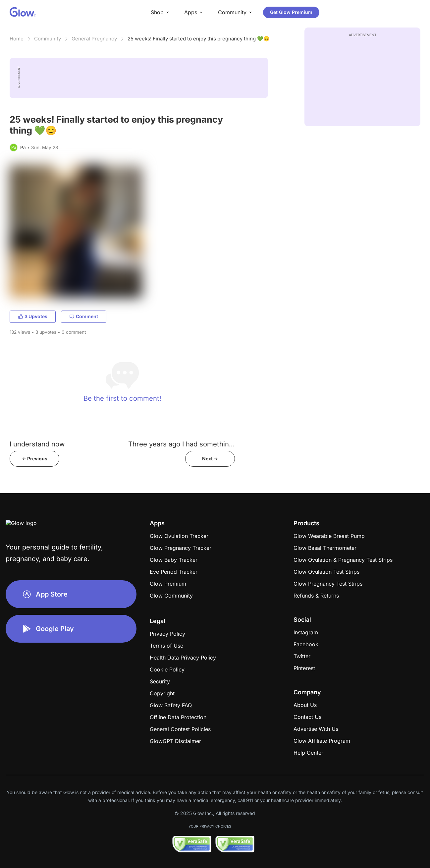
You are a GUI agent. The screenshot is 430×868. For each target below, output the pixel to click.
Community (48, 39)
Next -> (210, 459)
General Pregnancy (94, 39)
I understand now (37, 444)
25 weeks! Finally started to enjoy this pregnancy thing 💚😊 (199, 39)
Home (17, 39)
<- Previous (35, 459)
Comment (84, 316)
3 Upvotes (33, 316)
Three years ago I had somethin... (182, 444)
